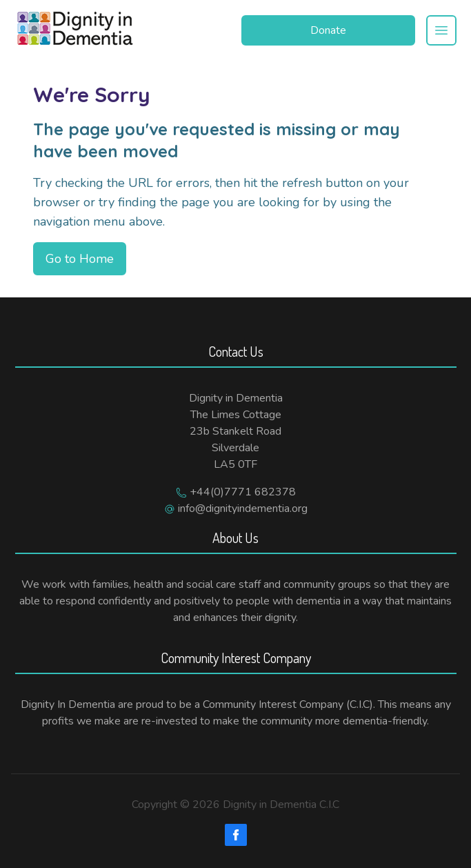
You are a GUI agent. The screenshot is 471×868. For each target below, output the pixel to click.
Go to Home (80, 259)
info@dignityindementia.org (243, 509)
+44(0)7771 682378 (243, 492)
